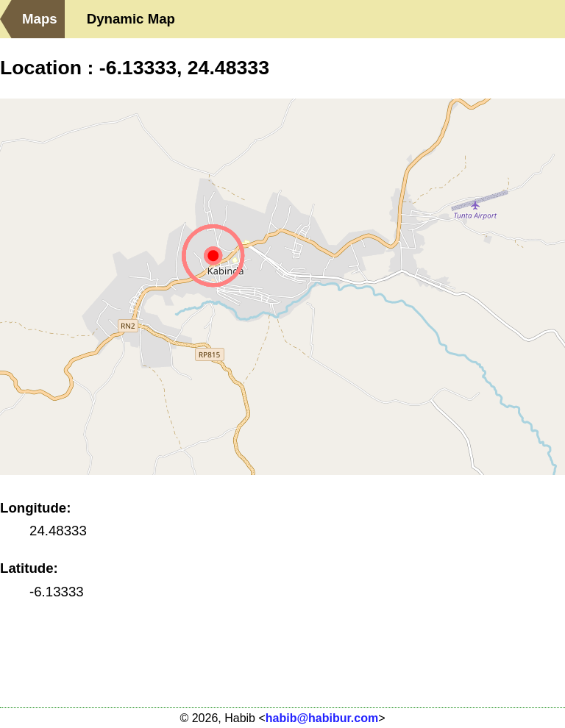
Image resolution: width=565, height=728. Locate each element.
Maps (40, 19)
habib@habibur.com (322, 718)
